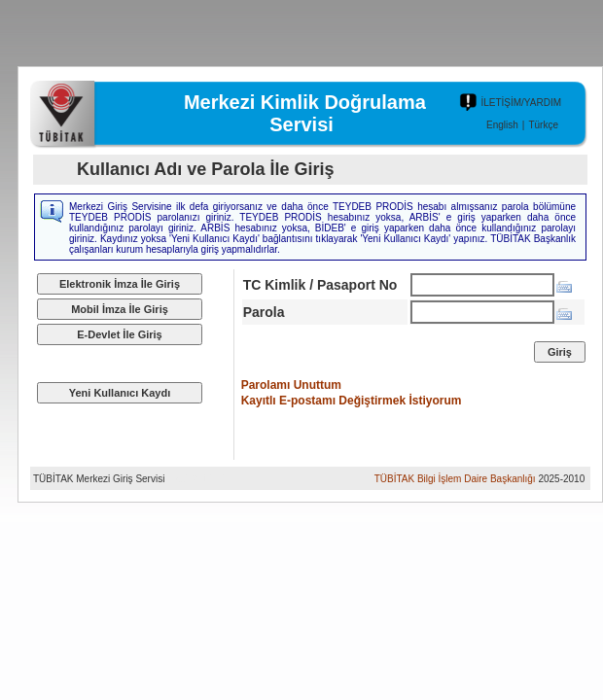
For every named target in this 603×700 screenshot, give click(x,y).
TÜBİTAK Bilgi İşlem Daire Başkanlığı (455, 479)
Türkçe (543, 125)
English (502, 125)
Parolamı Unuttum (291, 385)
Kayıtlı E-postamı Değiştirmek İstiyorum (352, 401)
